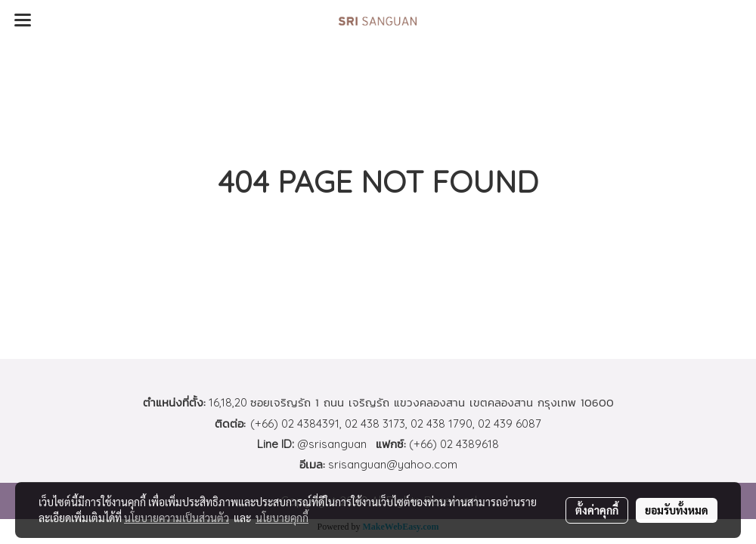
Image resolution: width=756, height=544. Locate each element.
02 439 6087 (510, 423)
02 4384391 (310, 423)
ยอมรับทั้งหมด (677, 510)
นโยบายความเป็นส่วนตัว (177, 518)
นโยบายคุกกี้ (282, 518)
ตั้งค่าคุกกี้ (597, 510)
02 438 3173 (375, 423)
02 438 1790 (442, 423)
